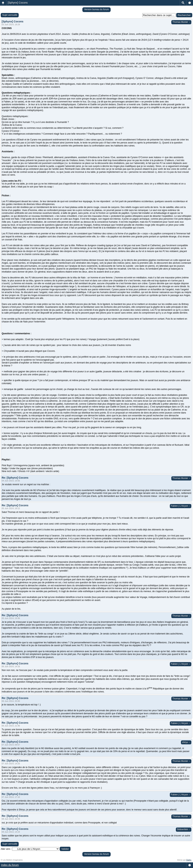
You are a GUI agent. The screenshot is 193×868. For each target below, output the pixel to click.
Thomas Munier (181, 22)
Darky (189, 860)
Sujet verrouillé (10, 15)
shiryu (186, 742)
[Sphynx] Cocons (18, 3)
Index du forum (10, 865)
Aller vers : (6, 849)
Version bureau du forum (96, 9)
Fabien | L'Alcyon (181, 506)
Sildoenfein (184, 829)
